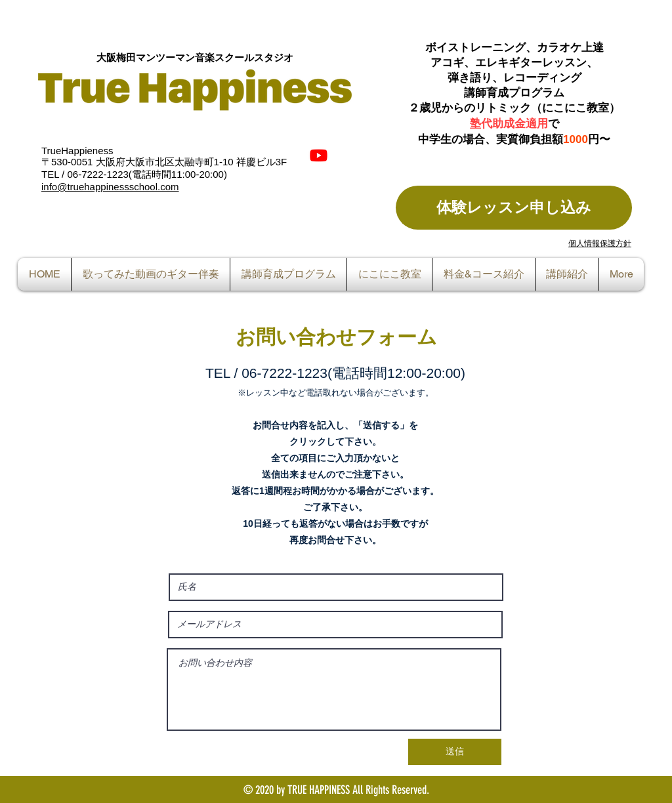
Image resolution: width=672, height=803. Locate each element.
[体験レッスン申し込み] (514, 208)
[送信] (455, 752)
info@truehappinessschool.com (110, 187)
